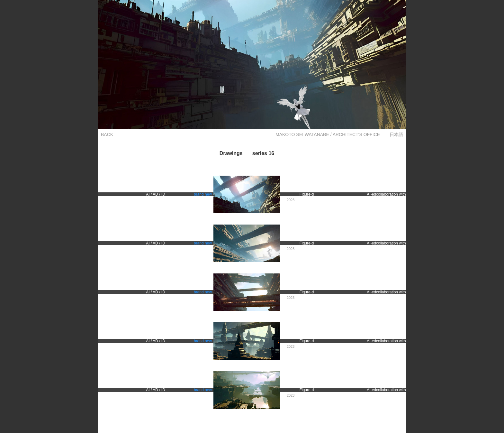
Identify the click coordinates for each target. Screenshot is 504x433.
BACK (107, 134)
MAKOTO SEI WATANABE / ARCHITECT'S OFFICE (328, 134)
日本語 (396, 134)
